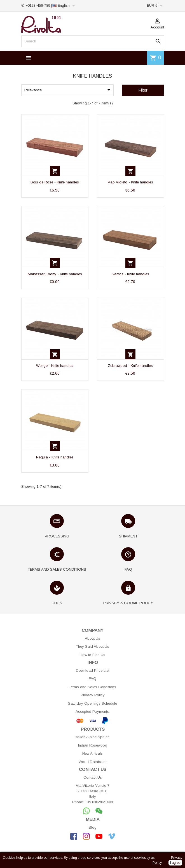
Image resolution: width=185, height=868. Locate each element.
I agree (175, 863)
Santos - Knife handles (130, 274)
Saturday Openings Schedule (92, 703)
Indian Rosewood (93, 745)
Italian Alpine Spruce (92, 737)
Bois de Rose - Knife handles (55, 182)
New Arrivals (92, 753)
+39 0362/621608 (99, 802)
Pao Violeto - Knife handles (130, 182)
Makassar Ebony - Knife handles (55, 274)
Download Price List (92, 670)
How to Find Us (92, 655)
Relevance (68, 90)
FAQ (92, 679)
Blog (93, 827)
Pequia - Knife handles (55, 457)
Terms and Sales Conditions (92, 687)
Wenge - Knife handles (55, 366)
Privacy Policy (93, 695)
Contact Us (93, 777)
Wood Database (92, 762)
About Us (92, 638)
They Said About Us (92, 646)
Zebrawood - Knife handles (130, 366)
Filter (143, 90)
